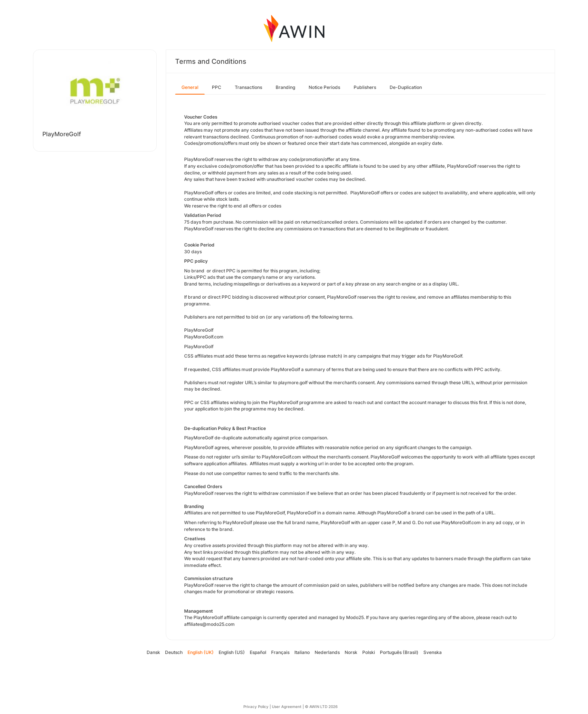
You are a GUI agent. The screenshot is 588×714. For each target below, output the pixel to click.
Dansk (153, 652)
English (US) (232, 652)
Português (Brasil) (399, 652)
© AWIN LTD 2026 (321, 706)
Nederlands (327, 652)
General (190, 87)
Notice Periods (324, 87)
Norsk (351, 652)
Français (280, 652)
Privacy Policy (256, 706)
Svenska (433, 652)
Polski (369, 652)
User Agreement (287, 706)
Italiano (302, 652)
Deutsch (174, 652)
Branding (285, 87)
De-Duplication (406, 87)
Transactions (248, 87)
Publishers (365, 87)
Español (258, 652)
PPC (217, 87)
